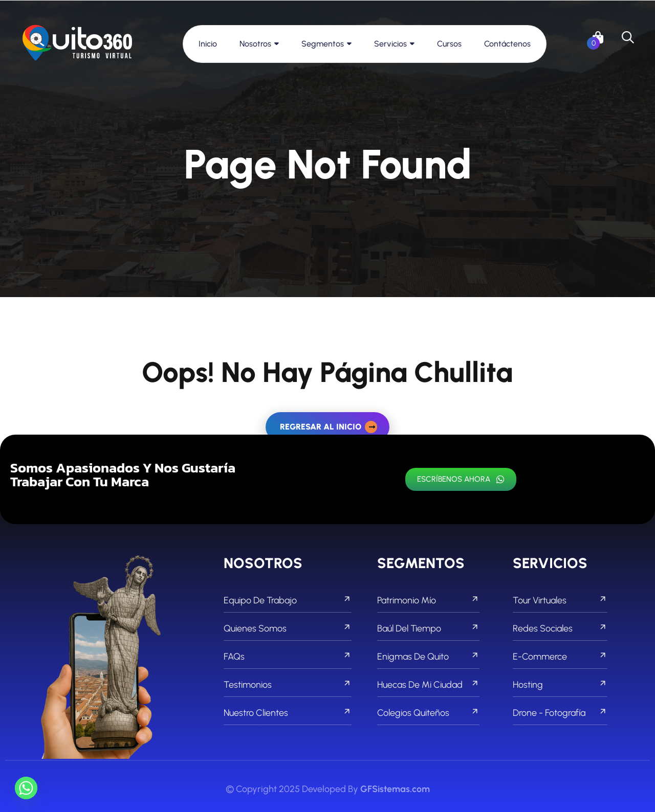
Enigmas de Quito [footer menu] (428, 657)
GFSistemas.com (395, 789)
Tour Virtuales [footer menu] (560, 600)
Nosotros (255, 44)
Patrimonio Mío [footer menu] (428, 600)
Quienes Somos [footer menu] (288, 628)
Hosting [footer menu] (560, 685)
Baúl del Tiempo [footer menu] (428, 628)
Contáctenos (507, 44)
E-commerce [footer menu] (560, 657)
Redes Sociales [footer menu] (560, 628)
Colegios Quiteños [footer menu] (428, 713)
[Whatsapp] (26, 788)
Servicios (390, 44)
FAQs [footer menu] (288, 657)
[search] (628, 37)
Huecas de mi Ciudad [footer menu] (428, 685)
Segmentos (323, 44)
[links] (77, 44)
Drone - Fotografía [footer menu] (560, 713)
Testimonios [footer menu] (288, 685)
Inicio (208, 44)
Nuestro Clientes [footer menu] (288, 713)
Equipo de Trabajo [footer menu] (288, 600)
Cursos (449, 44)
